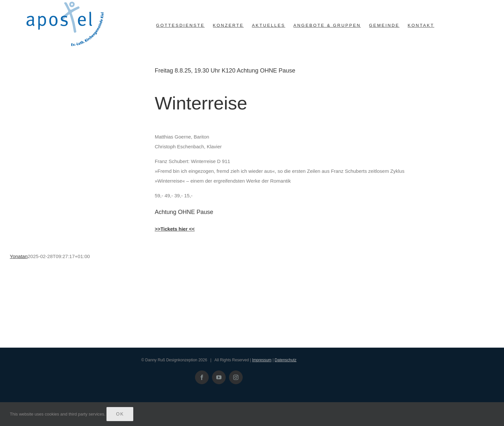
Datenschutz (286, 360)
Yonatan (19, 256)
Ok (120, 414)
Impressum (262, 360)
